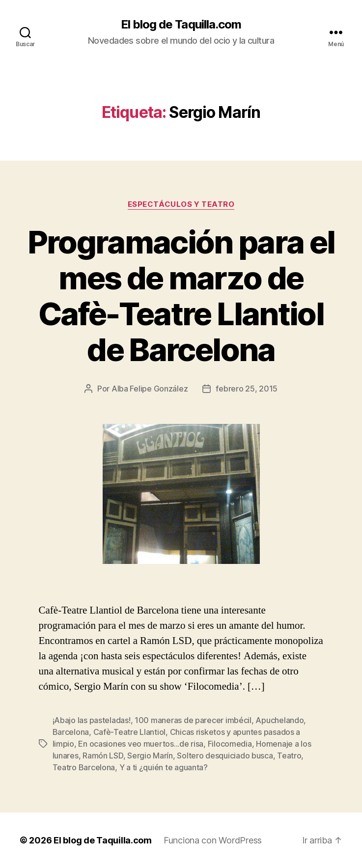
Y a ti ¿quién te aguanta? (164, 767)
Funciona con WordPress (213, 840)
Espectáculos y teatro (181, 204)
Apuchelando (279, 720)
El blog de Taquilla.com (181, 25)
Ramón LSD (103, 756)
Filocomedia (230, 744)
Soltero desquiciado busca (225, 756)
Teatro (289, 756)
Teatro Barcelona (84, 767)
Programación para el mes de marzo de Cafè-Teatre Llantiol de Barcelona (181, 296)
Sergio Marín (150, 756)
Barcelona (71, 732)
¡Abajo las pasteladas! (92, 720)
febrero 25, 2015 (247, 389)
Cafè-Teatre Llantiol (130, 732)
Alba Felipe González (150, 389)
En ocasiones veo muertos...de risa (141, 744)
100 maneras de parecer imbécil (193, 720)
